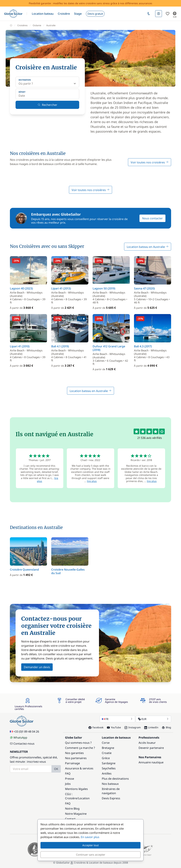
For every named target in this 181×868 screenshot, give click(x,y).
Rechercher (47, 105)
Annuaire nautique (151, 762)
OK (56, 769)
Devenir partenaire (151, 748)
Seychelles (109, 768)
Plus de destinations (115, 779)
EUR (153, 719)
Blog (167, 727)
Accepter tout (90, 845)
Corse (106, 743)
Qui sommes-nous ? (78, 743)
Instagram (133, 727)
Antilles (107, 773)
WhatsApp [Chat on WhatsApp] (19, 738)
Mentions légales (76, 789)
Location (84, 798)
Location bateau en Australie (148, 247)
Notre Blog (72, 809)
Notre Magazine (76, 814)
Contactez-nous (22, 744)
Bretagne (108, 748)
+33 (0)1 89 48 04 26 (24, 732)
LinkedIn (151, 727)
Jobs (68, 784)
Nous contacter (152, 218)
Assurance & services (79, 768)
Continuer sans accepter (91, 855)
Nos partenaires (76, 758)
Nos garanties (74, 753)
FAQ (68, 773)
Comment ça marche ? (80, 748)
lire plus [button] (92, 481)
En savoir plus (90, 837)
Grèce (106, 758)
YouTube (114, 727)
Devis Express (111, 798)
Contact (70, 819)
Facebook (96, 727)
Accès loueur (147, 743)
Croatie (107, 753)
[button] (43, 14)
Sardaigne (109, 763)
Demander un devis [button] (37, 667)
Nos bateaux (110, 784)
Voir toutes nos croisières (150, 162)
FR (117, 719)
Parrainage (72, 763)
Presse (70, 779)
